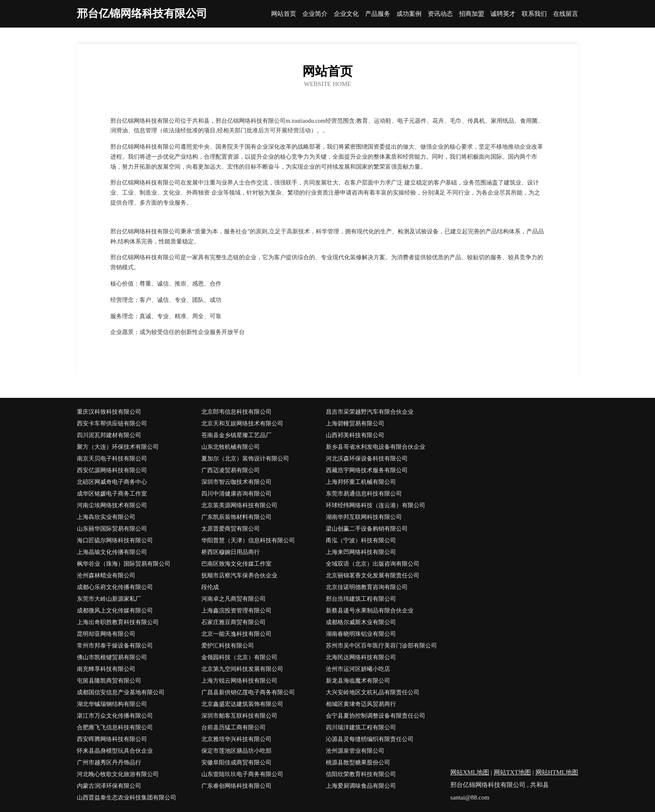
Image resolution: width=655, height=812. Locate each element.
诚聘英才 (503, 14)
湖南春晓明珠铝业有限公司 (361, 634)
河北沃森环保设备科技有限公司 (367, 459)
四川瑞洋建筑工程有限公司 (361, 727)
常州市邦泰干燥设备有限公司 (115, 646)
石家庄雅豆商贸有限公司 (234, 622)
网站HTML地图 (557, 772)
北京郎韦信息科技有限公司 (236, 412)
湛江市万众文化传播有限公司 (115, 716)
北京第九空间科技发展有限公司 (242, 669)
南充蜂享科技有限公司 (106, 669)
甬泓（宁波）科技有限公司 (361, 540)
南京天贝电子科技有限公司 (112, 459)
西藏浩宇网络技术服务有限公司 (367, 470)
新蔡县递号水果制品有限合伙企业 (370, 611)
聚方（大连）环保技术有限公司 (118, 447)
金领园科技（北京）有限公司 (239, 657)
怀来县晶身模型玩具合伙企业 (115, 751)
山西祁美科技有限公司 (355, 435)
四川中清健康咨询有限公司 (236, 494)
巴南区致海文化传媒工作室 (236, 564)
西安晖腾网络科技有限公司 (112, 739)
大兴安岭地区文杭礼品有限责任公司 (373, 692)
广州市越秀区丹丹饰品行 (109, 763)
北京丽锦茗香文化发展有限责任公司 (373, 575)
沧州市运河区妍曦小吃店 (358, 669)
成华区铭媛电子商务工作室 (112, 494)
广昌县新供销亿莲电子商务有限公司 (248, 692)
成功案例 (409, 14)
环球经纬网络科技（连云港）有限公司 (376, 505)
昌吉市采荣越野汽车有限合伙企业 (370, 412)
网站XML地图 (470, 772)
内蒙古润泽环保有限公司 (109, 786)
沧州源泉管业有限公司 (355, 751)
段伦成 (210, 587)
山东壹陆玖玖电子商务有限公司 (242, 774)
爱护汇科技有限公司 (228, 646)
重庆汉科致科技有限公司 (109, 412)
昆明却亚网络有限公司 (106, 634)
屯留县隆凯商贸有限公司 (109, 681)
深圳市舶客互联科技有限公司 (239, 716)
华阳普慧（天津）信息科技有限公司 (248, 540)
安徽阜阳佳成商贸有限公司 (236, 763)
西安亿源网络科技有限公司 (112, 470)
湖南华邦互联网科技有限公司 (364, 517)
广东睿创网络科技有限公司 (236, 786)
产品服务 (378, 14)
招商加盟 (472, 14)
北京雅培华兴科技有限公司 (236, 739)
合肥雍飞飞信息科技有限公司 (115, 727)
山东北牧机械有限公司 (231, 447)
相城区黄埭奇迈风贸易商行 (361, 704)
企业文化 (346, 14)
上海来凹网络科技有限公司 (361, 552)
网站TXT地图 (512, 772)
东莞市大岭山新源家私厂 (109, 599)
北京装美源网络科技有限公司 (239, 505)
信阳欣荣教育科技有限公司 (361, 774)
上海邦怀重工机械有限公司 (361, 482)
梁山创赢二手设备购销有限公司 (367, 529)
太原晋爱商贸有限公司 (231, 529)
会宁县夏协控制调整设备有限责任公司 (376, 716)
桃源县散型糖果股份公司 (358, 763)
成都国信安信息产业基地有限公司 (121, 692)
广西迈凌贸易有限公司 (231, 470)
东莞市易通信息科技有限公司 (364, 494)
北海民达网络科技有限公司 (361, 657)
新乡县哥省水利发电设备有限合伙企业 (376, 447)
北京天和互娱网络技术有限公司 (242, 424)
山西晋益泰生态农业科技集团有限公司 (127, 798)
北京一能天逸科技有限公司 (236, 634)
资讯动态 (440, 14)
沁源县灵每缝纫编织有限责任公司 (370, 739)
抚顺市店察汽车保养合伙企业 (239, 575)
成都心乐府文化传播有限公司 (115, 587)
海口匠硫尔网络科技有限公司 (115, 540)
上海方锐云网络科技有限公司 (239, 681)
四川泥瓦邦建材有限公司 (109, 435)
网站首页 (284, 14)
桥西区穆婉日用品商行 (231, 552)
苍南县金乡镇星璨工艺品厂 (236, 435)
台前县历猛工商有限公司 (234, 727)
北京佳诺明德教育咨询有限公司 (367, 587)
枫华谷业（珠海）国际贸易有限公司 (124, 564)
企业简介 (315, 14)
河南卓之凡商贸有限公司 (234, 599)
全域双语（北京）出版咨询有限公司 (373, 564)
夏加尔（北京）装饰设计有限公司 (245, 459)
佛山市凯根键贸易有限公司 (112, 657)
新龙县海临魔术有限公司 (358, 681)
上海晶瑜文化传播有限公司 (112, 552)
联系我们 (534, 14)
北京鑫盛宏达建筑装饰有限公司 (242, 704)
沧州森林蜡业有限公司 (106, 575)
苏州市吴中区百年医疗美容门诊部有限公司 (381, 646)
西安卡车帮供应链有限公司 (112, 424)
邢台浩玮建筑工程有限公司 (361, 599)
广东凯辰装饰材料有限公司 (236, 517)
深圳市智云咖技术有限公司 (236, 482)
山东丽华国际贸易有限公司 (112, 529)
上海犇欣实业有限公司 (106, 517)
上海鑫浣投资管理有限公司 (236, 611)
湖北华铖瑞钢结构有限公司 (112, 704)
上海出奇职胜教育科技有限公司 (118, 622)
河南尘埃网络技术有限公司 (112, 505)
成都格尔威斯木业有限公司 (361, 622)
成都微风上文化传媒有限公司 (115, 611)
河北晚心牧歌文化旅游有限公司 (118, 774)
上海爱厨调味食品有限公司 (361, 786)
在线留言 (566, 14)
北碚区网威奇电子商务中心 (112, 482)
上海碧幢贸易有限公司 (355, 424)
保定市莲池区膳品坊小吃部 (236, 751)
